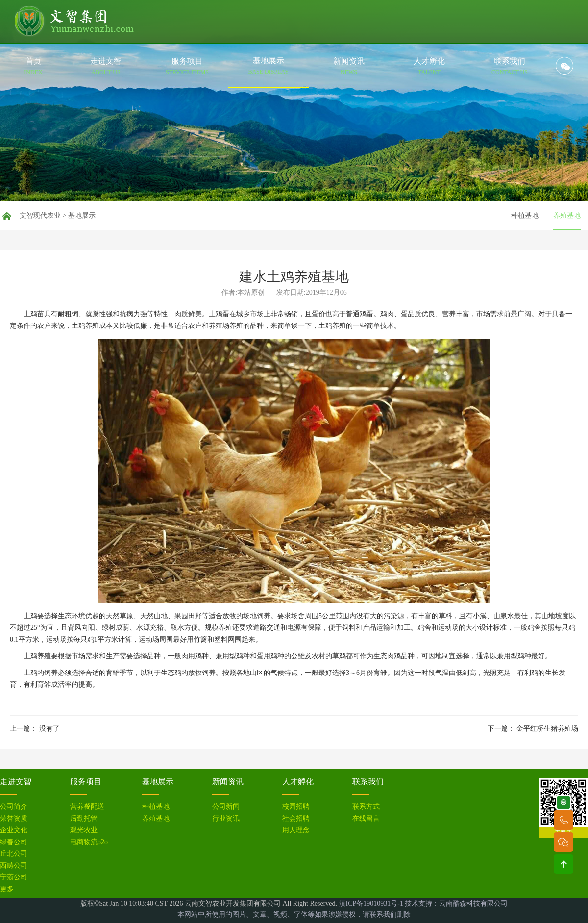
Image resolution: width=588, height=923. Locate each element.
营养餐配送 (87, 807)
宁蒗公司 (14, 877)
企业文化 (14, 830)
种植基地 (525, 215)
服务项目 (86, 782)
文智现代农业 (40, 215)
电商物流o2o (89, 842)
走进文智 (16, 782)
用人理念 (296, 830)
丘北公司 (14, 854)
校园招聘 (296, 807)
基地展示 (82, 215)
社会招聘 (296, 819)
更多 (7, 889)
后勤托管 (84, 819)
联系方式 (366, 807)
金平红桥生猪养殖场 (547, 729)
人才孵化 (298, 782)
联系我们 (368, 782)
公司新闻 (226, 807)
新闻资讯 (228, 782)
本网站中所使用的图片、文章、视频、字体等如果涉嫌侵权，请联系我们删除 (294, 914)
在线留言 (366, 819)
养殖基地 (567, 215)
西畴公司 (14, 866)
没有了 (49, 729)
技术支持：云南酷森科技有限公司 (456, 904)
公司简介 (14, 807)
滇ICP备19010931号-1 (371, 904)
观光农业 (84, 830)
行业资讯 (226, 819)
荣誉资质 (14, 819)
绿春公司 (14, 842)
